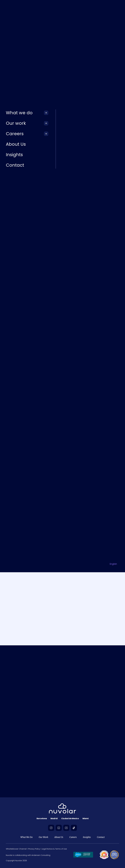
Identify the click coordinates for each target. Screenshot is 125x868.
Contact (101, 837)
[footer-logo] (62, 809)
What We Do (26, 837)
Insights (87, 837)
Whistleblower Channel (16, 849)
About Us (59, 837)
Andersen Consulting (41, 855)
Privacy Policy (34, 849)
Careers (73, 837)
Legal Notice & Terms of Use (54, 849)
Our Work (43, 837)
